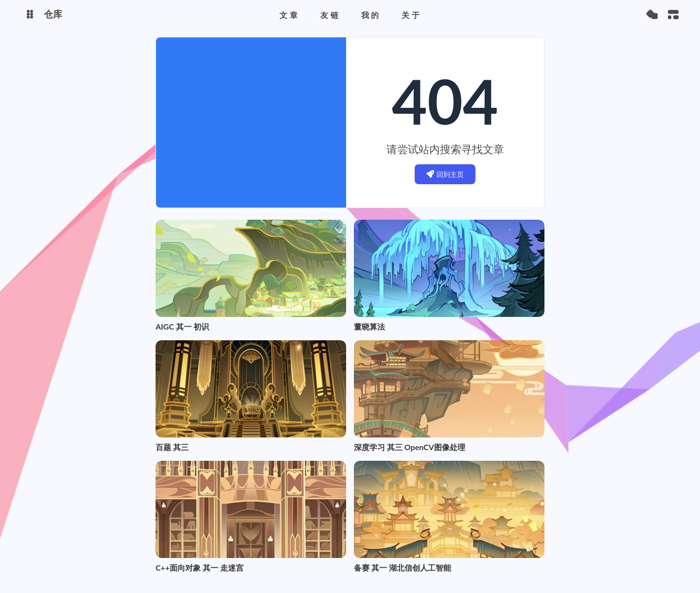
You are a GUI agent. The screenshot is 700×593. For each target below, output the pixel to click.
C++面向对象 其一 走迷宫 (200, 567)
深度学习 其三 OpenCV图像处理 (410, 447)
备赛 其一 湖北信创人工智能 (402, 567)
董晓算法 (369, 326)
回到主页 (445, 174)
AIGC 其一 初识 (182, 326)
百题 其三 (172, 447)
